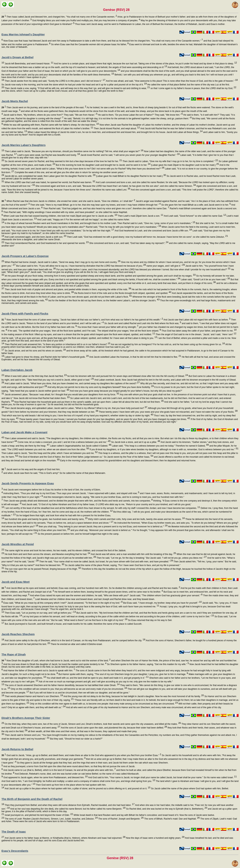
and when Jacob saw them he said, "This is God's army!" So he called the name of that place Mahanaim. (54, 473)
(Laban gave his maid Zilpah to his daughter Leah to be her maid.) (185, 165)
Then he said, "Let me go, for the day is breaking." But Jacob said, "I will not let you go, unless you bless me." (151, 558)
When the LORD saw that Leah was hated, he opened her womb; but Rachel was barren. (50, 182)
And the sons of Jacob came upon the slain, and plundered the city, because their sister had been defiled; (114, 728)
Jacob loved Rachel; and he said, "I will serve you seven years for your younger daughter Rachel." (130, 155)
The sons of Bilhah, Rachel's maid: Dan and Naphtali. (172, 819)
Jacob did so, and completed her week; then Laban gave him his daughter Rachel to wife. (50, 176)
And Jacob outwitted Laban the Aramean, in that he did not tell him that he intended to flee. (135, 357)
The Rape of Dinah (14, 654)
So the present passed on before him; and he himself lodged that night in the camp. (78, 534)
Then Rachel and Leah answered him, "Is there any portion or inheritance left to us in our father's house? (57, 344)
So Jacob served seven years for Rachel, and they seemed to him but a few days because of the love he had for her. (63, 161)
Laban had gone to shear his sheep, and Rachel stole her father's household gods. (46, 357)
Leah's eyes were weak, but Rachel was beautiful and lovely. (48, 155)
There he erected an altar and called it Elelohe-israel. (76, 644)
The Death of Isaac (14, 832)
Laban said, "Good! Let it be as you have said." (205, 280)
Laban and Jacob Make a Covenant (24, 432)
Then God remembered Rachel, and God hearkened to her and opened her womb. (46, 243)
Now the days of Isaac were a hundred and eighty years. (155, 838)
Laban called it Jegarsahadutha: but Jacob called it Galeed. (80, 446)
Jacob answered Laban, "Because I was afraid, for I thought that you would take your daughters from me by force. (62, 395)
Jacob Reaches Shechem (18, 634)
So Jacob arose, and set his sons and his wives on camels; (35, 351)
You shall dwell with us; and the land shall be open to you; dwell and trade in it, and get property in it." (97, 678)
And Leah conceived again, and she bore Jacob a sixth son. (35, 237)
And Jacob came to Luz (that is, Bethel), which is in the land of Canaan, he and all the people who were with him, (59, 770)
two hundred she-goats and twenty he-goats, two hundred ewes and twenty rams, (46, 519)
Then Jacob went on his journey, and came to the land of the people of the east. (44, 107)
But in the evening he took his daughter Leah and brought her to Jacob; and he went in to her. (103, 165)
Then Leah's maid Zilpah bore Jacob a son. (140, 216)
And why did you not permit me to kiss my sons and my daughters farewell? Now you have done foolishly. (100, 387)
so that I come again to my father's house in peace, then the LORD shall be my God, (193, 88)
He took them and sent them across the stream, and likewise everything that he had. (47, 554)
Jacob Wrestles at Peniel (18, 544)
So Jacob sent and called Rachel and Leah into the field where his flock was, (142, 323)
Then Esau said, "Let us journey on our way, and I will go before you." (40, 613)
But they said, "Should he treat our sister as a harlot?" (76, 739)
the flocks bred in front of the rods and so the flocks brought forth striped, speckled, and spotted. (123, 293)
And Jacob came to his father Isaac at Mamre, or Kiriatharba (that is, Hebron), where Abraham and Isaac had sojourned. (65, 838)
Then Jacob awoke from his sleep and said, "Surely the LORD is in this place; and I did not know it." (55, 81)
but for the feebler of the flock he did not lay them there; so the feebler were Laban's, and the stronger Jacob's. (104, 301)
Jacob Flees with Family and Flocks (25, 314)
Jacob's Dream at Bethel (17, 57)
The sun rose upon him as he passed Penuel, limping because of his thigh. (42, 569)
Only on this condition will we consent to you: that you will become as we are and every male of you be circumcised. (69, 689)
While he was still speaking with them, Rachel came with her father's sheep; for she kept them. (51, 125)
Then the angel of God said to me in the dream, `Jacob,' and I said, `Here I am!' (196, 334)
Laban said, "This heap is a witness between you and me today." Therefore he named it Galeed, (160, 446)
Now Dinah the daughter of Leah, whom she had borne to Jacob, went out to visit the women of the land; (56, 661)
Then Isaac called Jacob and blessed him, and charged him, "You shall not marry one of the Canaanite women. (59, 17)
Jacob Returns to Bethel (17, 749)
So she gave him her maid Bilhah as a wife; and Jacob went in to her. (196, 205)
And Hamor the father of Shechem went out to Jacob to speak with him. (39, 671)
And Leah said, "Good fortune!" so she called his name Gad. (195, 216)
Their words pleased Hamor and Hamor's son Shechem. (33, 696)
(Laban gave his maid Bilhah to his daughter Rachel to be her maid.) (131, 176)
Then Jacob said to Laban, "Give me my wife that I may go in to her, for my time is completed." (170, 161)
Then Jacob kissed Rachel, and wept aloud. (117, 129)
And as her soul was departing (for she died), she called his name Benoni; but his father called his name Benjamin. (68, 809)
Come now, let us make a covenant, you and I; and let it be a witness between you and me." (64, 442)
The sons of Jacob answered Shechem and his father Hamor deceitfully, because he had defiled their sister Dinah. (62, 685)
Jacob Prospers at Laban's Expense (25, 256)
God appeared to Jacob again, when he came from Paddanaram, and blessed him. (45, 777)
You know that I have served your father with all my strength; (107, 327)
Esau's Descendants (15, 851)
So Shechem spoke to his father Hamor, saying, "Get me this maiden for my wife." (148, 664)
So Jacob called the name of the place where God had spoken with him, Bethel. (190, 789)
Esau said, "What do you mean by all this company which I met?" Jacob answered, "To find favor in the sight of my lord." (63, 603)
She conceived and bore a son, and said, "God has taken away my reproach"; (129, 243)
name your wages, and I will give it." (165, 266)
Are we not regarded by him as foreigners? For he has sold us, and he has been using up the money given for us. (168, 344)
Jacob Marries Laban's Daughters (23, 145)
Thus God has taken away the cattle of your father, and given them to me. (199, 331)
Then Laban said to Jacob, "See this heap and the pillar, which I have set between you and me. (50, 453)
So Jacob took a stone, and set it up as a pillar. (135, 442)
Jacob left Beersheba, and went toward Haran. (29, 64)
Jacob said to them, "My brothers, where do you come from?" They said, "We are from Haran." (50, 115)
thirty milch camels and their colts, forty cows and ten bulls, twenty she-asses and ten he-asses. (136, 519)
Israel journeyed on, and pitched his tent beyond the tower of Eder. (38, 815)
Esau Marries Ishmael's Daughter (23, 34)
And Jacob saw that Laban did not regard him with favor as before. (197, 320)
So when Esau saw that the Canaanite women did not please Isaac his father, (90, 44)
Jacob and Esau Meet (16, 582)
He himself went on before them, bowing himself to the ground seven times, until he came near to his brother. (108, 592)
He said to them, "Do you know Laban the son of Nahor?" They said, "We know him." (140, 115)
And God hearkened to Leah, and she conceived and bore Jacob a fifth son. (153, 231)
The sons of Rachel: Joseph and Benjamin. (121, 819)
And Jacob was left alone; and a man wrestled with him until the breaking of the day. (133, 554)
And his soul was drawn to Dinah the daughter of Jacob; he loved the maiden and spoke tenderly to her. (55, 664)
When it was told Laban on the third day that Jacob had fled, (35, 376)
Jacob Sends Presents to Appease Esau (28, 483)
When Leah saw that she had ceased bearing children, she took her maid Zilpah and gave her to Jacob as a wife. (60, 216)
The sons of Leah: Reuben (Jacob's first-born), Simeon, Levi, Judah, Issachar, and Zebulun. (51, 819)
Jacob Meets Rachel (15, 101)
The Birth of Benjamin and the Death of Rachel (32, 799)
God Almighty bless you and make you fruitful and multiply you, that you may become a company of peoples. (86, 20)
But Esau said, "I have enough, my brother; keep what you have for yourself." (162, 603)
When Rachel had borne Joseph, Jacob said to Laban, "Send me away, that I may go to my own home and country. (62, 262)
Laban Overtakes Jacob (17, 370)
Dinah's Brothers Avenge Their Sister (26, 718)
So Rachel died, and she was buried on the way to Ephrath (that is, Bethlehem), (166, 809)
